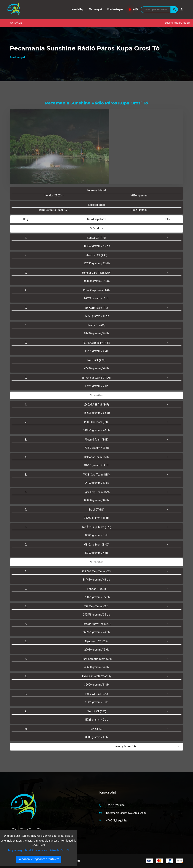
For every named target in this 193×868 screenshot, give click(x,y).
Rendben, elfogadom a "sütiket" (39, 859)
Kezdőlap (78, 9)
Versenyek (96, 9)
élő (133, 9)
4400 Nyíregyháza (117, 821)
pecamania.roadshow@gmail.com (126, 813)
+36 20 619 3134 (115, 805)
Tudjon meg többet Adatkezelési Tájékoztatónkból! (39, 850)
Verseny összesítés (125, 747)
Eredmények (115, 9)
